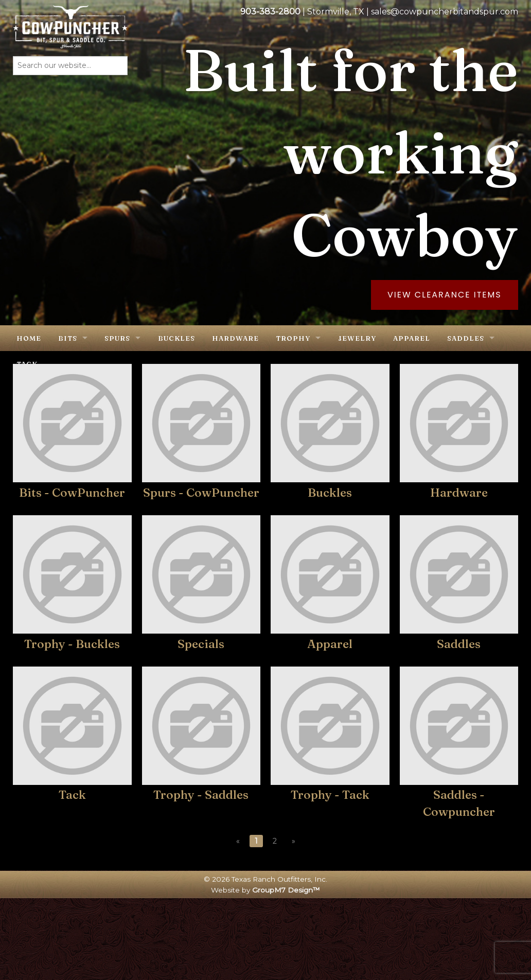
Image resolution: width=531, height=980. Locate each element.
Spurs (117, 338)
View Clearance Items (445, 295)
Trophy (293, 338)
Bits (68, 338)
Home (29, 338)
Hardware (235, 338)
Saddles (466, 338)
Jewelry (357, 338)
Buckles (176, 338)
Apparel (412, 338)
